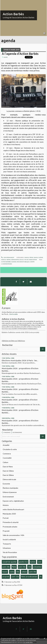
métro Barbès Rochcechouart (13, 509)
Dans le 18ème (8, 475)
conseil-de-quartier (10, 562)
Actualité (6, 445)
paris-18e (6, 567)
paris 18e (33, 572)
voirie (12, 572)
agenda (14, 262)
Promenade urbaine (10, 527)
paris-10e (15, 577)
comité (32, 262)
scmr (40, 562)
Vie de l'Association (10, 552)
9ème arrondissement (29, 577)
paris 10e (22, 567)
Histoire (6, 505)
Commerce (7, 454)
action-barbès (6, 262)
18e (18, 572)
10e (29, 567)
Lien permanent (8, 257)
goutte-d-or (23, 562)
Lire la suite (13, 314)
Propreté (6, 531)
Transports (7, 544)
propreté (6, 577)
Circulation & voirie (10, 449)
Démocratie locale (9, 479)
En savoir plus (28, 642)
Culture (5, 462)
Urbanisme (7, 548)
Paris (14, 567)
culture (24, 572)
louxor (5, 572)
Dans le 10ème (8, 471)
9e (41, 577)
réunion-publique (23, 262)
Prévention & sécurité (11, 522)
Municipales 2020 (9, 514)
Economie (6, 484)
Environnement (8, 497)
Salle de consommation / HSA (13, 535)
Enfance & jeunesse (10, 492)
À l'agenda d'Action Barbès (20, 54)
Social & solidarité (9, 540)
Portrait (6, 518)
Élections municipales (10, 488)
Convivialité (7, 458)
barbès (33, 562)
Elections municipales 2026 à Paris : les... (20, 360)
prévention (37, 567)
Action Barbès (13, 14)
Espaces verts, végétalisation (13, 501)
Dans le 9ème (8, 467)
